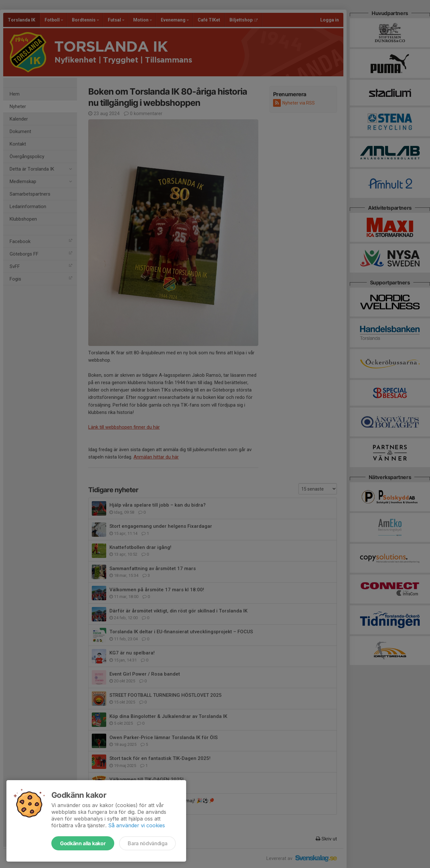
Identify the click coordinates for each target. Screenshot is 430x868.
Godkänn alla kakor (83, 843)
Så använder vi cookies (137, 825)
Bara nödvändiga (147, 843)
